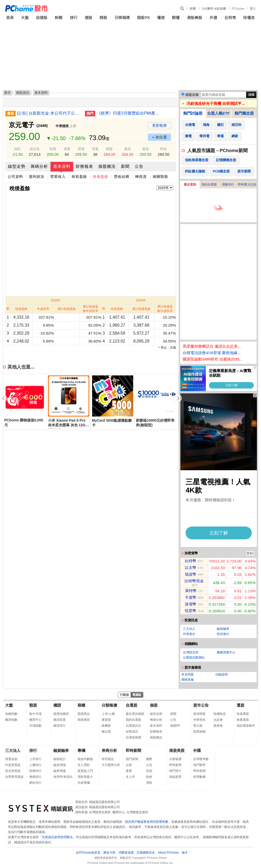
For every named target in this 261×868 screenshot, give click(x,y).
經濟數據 (199, 777)
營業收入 (58, 177)
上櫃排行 (35, 765)
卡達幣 (191, 597)
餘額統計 (60, 759)
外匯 (214, 17)
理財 (149, 783)
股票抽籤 (199, 732)
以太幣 (191, 567)
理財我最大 (85, 777)
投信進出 (223, 634)
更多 (249, 553)
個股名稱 (192, 95)
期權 (176, 17)
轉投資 (141, 177)
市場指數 (35, 726)
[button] (178, 398)
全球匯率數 (201, 759)
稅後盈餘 (101, 177)
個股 (154, 705)
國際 (149, 759)
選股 (89, 17)
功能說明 (221, 675)
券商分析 (109, 750)
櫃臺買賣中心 (226, 652)
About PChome (168, 853)
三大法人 (189, 629)
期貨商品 (84, 714)
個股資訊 (23, 93)
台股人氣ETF (218, 113)
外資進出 (189, 634)
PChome (238, 8)
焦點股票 (175, 777)
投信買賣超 (13, 771)
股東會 (218, 726)
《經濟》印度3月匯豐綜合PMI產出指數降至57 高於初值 (129, 113)
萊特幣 (191, 591)
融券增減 (60, 771)
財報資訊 (132, 732)
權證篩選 (60, 720)
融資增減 (60, 765)
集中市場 (35, 714)
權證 (161, 17)
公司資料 (15, 177)
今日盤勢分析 (111, 765)
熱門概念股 (244, 113)
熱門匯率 (199, 765)
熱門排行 (175, 771)
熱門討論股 (193, 113)
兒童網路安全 (146, 853)
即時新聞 (133, 750)
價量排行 (228, 184)
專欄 (81, 750)
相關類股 (160, 177)
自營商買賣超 (14, 777)
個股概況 (107, 166)
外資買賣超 (13, 765)
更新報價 (159, 125)
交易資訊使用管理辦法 (57, 837)
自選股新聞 (133, 737)
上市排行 (35, 759)
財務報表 (84, 166)
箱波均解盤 (85, 759)
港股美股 (195, 17)
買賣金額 (11, 759)
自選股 (42, 17)
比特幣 (230, 17)
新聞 (193, 8)
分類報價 (122, 17)
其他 (149, 771)
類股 (103, 17)
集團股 (106, 726)
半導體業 (62, 126)
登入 (253, 8)
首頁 (10, 17)
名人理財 (84, 765)
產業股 (106, 720)
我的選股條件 (246, 726)
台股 (129, 765)
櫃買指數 (11, 720)
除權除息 (220, 714)
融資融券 (223, 629)
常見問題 (188, 675)
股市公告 (201, 705)
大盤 (25, 17)
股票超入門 (85, 771)
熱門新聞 (132, 759)
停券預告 (199, 720)
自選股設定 (133, 726)
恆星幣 (191, 611)
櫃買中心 (35, 720)
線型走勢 (17, 166)
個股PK (143, 17)
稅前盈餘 (79, 177)
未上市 (130, 777)
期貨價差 (84, 720)
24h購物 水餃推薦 (214, 8)
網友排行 (35, 783)
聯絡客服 (188, 680)
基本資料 (62, 166)
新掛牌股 (199, 714)
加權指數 (11, 714)
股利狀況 (37, 177)
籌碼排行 (35, 777)
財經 (149, 777)
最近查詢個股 (135, 714)
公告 (139, 166)
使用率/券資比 (63, 777)
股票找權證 (61, 714)
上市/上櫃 (108, 714)
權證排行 (60, 726)
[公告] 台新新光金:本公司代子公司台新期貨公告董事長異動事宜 (49, 113)
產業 (129, 771)
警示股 (198, 726)
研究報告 (108, 759)
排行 (74, 17)
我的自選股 (209, 184)
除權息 (249, 17)
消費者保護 (126, 853)
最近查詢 (190, 184)
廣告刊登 (109, 853)
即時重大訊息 (247, 184)
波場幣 (191, 604)
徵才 (185, 853)
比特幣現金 (194, 581)
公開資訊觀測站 (194, 658)
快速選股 (243, 714)
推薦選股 (243, 720)
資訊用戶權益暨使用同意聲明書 (147, 822)
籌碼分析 (39, 166)
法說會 (218, 720)
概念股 (106, 732)
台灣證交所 (191, 652)
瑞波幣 (191, 574)
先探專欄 (84, 783)
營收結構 (122, 177)
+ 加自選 (159, 137)
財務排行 (35, 771)
